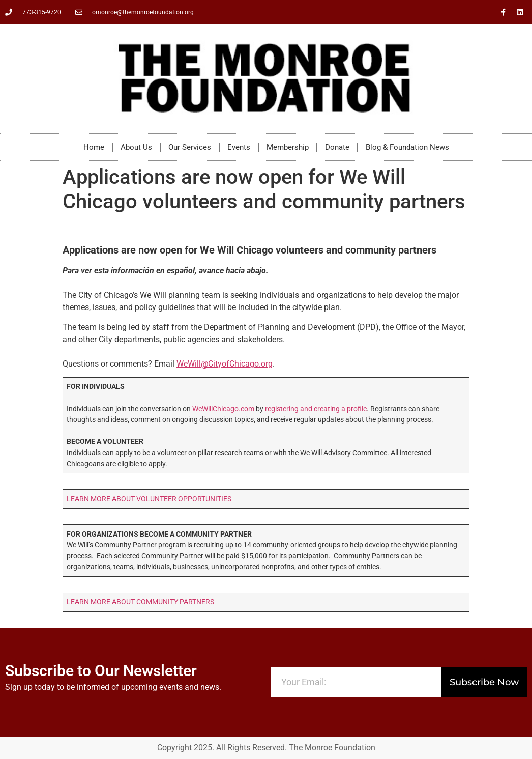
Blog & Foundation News (407, 147)
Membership (288, 147)
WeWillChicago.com (223, 409)
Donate (337, 147)
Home (94, 147)
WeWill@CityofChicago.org (225, 364)
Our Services (190, 147)
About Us (136, 147)
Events (239, 147)
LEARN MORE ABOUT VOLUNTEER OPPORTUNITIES (149, 499)
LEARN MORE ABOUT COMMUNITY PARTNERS (140, 602)
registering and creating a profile (316, 409)
